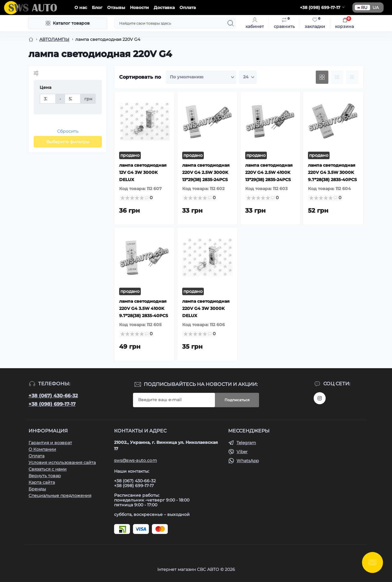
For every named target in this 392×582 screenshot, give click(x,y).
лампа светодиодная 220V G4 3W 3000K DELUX (206, 308)
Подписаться (237, 400)
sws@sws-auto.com (136, 460)
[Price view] (352, 77)
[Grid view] (322, 77)
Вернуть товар (45, 476)
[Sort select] (201, 77)
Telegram (246, 443)
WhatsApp (248, 461)
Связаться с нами (48, 469)
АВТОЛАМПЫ (54, 39)
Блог (97, 8)
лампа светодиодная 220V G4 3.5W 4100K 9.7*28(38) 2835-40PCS (144, 308)
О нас (81, 8)
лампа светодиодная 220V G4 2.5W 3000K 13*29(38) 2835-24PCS (206, 172)
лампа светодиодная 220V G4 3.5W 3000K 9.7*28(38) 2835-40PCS (332, 172)
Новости (139, 8)
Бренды (37, 489)
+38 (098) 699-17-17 (52, 404)
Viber (242, 452)
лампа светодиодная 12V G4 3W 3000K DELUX (143, 172)
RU (362, 8)
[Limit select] (248, 77)
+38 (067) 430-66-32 (53, 396)
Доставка (164, 8)
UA (376, 8)
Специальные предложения (60, 496)
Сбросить (68, 131)
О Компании (42, 449)
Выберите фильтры (68, 142)
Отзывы (116, 8)
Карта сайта (42, 482)
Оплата (188, 8)
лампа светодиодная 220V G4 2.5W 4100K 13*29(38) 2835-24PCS (269, 172)
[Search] (231, 23)
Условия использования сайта (62, 462)
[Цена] (48, 99)
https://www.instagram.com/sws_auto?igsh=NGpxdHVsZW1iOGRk (320, 398)
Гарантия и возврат (50, 443)
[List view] (337, 77)
